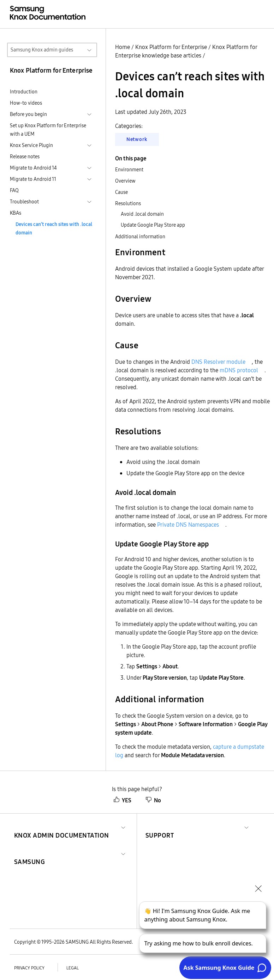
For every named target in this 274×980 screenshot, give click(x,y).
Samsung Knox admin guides (42, 50)
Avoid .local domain (142, 214)
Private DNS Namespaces (188, 525)
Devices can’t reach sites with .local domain (54, 228)
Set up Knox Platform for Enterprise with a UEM (48, 130)
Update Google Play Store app (153, 225)
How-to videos (26, 103)
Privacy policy (29, 968)
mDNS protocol (239, 370)
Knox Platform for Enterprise (171, 47)
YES (122, 800)
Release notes (25, 157)
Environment (129, 170)
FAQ (14, 190)
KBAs (16, 213)
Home (123, 47)
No (153, 800)
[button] (62, 827)
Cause (121, 192)
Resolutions (128, 203)
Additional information (140, 237)
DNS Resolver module (218, 362)
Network (137, 139)
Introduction (24, 92)
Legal (73, 968)
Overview (125, 181)
